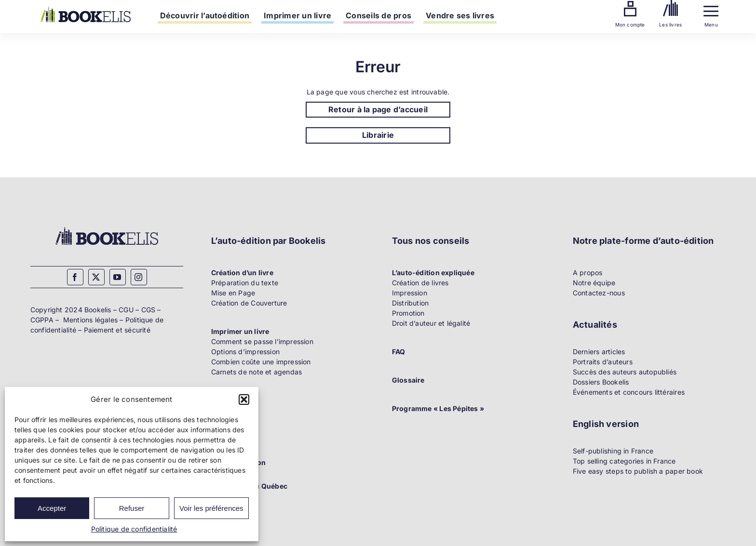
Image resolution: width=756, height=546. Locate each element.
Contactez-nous (599, 293)
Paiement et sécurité (117, 330)
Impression (410, 293)
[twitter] (96, 277)
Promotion (408, 313)
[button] (244, 400)
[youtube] (118, 277)
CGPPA (42, 320)
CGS (148, 310)
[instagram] (139, 277)
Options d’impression (245, 352)
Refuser (132, 508)
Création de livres (420, 283)
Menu (711, 25)
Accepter (52, 508)
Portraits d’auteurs (603, 362)
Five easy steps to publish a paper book (638, 471)
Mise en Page (233, 293)
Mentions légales (90, 320)
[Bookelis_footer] (107, 229)
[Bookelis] (86, 10)
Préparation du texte (245, 283)
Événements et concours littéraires (629, 392)
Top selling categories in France (624, 461)
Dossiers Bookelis (601, 382)
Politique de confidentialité (134, 529)
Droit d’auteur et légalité (431, 323)
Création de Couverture (249, 303)
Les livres (670, 25)
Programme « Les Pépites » (438, 408)
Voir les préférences (211, 508)
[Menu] (711, 9)
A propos (588, 273)
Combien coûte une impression (261, 362)
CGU (126, 310)
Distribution (411, 303)
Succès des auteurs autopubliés (625, 372)
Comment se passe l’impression (262, 341)
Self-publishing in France (613, 451)
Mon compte (630, 25)
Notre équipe (594, 283)
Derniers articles (599, 352)
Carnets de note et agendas (256, 372)
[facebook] (75, 277)
